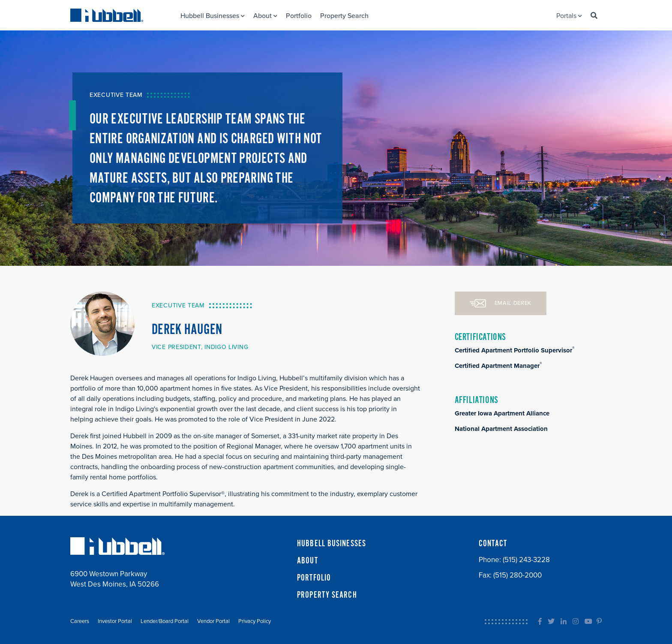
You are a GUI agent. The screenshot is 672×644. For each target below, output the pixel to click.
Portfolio (299, 16)
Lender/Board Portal (165, 621)
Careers (80, 621)
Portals (569, 16)
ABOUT (307, 561)
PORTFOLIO (314, 578)
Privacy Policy (255, 621)
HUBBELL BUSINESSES (331, 544)
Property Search (344, 16)
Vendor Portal (213, 621)
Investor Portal (115, 621)
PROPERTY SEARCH (327, 595)
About (265, 16)
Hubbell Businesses (213, 16)
